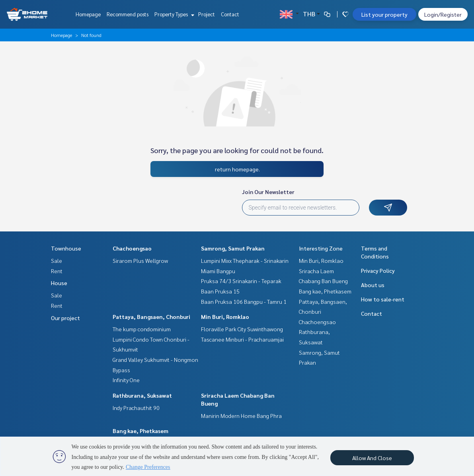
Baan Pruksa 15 (220, 291)
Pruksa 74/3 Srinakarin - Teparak (241, 281)
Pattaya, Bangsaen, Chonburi (151, 317)
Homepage (88, 14)
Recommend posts (128, 14)
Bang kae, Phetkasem (140, 431)
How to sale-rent (383, 299)
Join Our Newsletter (268, 192)
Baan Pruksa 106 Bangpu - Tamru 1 (244, 301)
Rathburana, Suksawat (142, 395)
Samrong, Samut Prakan (233, 248)
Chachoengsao (132, 248)
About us (373, 285)
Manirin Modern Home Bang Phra (241, 416)
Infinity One (126, 380)
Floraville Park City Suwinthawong (242, 329)
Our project (65, 318)
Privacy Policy (378, 270)
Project (207, 14)
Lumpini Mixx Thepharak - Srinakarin (245, 260)
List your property (384, 14)
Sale (57, 260)
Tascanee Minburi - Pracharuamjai (242, 339)
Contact (230, 14)
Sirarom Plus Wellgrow (140, 260)
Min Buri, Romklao (225, 317)
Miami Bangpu (218, 271)
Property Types (173, 14)
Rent (57, 271)
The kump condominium (142, 329)
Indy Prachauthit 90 (136, 408)
